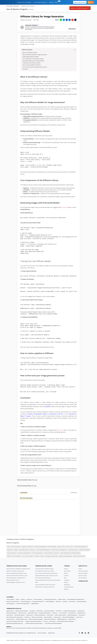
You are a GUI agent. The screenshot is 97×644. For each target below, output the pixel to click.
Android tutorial (72, 614)
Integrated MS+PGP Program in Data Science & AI (46, 576)
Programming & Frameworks (51, 554)
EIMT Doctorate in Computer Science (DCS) (45, 588)
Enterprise (32, 550)
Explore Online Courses (80, 2)
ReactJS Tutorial (72, 620)
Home (8, 7)
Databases (10, 550)
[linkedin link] (85, 634)
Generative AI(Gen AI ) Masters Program (44, 569)
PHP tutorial (59, 611)
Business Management (40, 547)
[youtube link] (88, 634)
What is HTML (39, 611)
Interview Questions (73, 550)
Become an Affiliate (83, 574)
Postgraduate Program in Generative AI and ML (48, 415)
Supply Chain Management (65, 557)
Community (67, 581)
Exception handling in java (22, 620)
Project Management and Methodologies (70, 554)
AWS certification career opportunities (15, 618)
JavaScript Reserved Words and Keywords (66, 622)
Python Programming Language (36, 620)
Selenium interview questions (22, 611)
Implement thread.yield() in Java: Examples (15, 624)
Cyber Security (61, 547)
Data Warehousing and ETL (81, 547)
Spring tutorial (81, 611)
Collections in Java (10, 620)
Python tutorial (50, 616)
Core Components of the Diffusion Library (33, 59)
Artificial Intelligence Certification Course (16, 583)
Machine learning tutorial (40, 616)
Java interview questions (49, 611)
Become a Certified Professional (80, 9)
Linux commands (63, 614)
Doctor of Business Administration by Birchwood (46, 574)
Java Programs (52, 622)
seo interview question (28, 557)
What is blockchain (48, 618)
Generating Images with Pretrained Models (33, 61)
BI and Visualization (16, 547)
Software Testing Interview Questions (34, 622)
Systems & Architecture (79, 557)
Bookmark (72, 29)
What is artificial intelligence (69, 618)
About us (66, 569)
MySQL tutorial (30, 616)
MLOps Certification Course (13, 581)
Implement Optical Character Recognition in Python (34, 624)
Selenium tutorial (10, 611)
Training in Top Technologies (25, 2)
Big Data (24, 547)
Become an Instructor (83, 572)
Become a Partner (83, 576)
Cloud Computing (52, 547)
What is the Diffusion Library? (30, 53)
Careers (80, 569)
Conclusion (25, 70)
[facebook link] (79, 634)
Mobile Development (85, 550)
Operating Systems (12, 554)
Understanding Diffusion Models (31, 57)
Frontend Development (26, 602)
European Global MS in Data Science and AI (45, 585)
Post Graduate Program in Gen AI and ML (45, 572)
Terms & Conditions (42, 634)
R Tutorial (45, 622)
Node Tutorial (79, 618)
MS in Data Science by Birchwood (43, 578)
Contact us (66, 576)
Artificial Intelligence (16, 7)
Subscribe (91, 2)
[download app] (83, 585)
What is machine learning (60, 616)
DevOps (16, 550)
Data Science (70, 547)
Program (28, 417)
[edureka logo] (9, 2)
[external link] (38, 26)
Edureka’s (31, 415)
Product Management (37, 554)
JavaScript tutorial (81, 614)
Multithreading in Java (62, 620)
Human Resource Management (59, 550)
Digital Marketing (24, 550)
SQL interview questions (20, 616)
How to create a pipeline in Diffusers (32, 66)
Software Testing (39, 557)
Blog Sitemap (67, 585)
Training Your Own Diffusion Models (31, 63)
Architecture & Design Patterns (23, 604)
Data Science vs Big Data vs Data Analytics (15, 622)
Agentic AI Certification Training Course (15, 572)
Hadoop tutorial (57, 618)
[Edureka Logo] (12, 563)
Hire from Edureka (83, 578)
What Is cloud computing (37, 618)
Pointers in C (55, 614)
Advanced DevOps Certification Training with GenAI (18, 569)
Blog (11, 7)
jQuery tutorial (10, 616)
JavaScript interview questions (70, 611)
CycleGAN (47, 407)
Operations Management (24, 554)
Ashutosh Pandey (31, 26)
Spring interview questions (45, 614)
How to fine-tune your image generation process (35, 68)
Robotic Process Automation (14, 557)
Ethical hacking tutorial (72, 616)
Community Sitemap (69, 588)
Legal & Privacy (51, 634)
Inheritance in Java (22, 614)
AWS (8, 547)
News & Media (67, 572)
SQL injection (82, 616)
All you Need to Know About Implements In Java (54, 624)
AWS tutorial (27, 618)
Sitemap (66, 583)
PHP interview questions (12, 614)
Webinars (51, 2)
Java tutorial (32, 611)
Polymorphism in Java (33, 614)
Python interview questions (50, 620)
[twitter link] (82, 634)
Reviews (66, 574)
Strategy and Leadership (51, 557)
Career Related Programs (41, 2)
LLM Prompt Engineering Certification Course (17, 574)
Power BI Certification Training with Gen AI (16, 578)
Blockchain (31, 547)
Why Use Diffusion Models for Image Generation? (35, 55)
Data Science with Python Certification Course (17, 576)
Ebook (57, 2)
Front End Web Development (43, 550)
